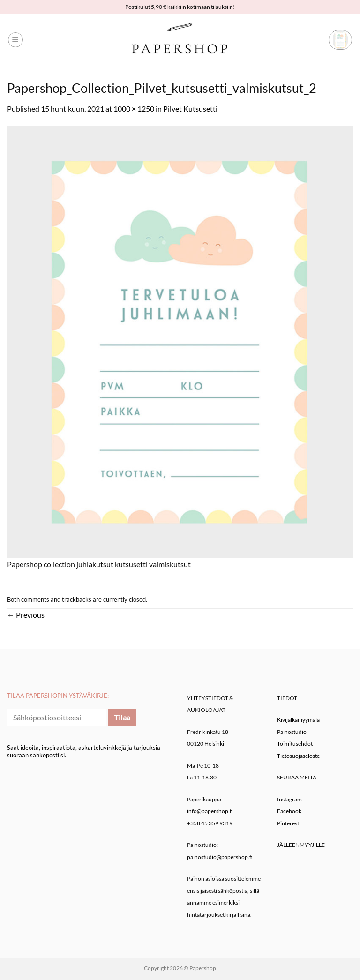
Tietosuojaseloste (298, 756)
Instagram (289, 799)
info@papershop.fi (210, 811)
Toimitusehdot (295, 744)
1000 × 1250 (134, 108)
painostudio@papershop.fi (220, 857)
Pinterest (288, 823)
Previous (26, 615)
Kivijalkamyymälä (298, 720)
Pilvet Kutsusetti (190, 108)
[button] (15, 40)
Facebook (289, 811)
